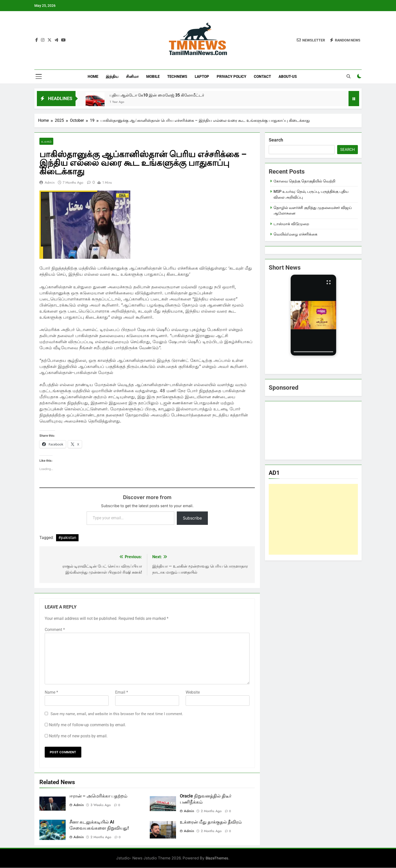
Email (122, 692)
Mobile (153, 77)
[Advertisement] (313, 519)
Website (193, 692)
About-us (288, 77)
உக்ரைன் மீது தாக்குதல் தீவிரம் (211, 822)
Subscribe (192, 518)
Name (51, 692)
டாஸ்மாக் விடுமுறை (291, 224)
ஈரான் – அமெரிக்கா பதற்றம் (98, 796)
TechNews (177, 77)
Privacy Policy (231, 77)
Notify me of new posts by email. (78, 736)
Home (93, 77)
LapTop (202, 77)
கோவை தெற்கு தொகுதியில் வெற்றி (304, 181)
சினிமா (132, 77)
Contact (262, 77)
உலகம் (46, 141)
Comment (55, 630)
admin (50, 183)
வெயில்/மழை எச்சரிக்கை (295, 234)
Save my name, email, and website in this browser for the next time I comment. (117, 714)
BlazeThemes (217, 858)
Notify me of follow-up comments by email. (88, 725)
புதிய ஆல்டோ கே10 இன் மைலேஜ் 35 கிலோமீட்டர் (157, 95)
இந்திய (112, 77)
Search (276, 140)
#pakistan (67, 538)
